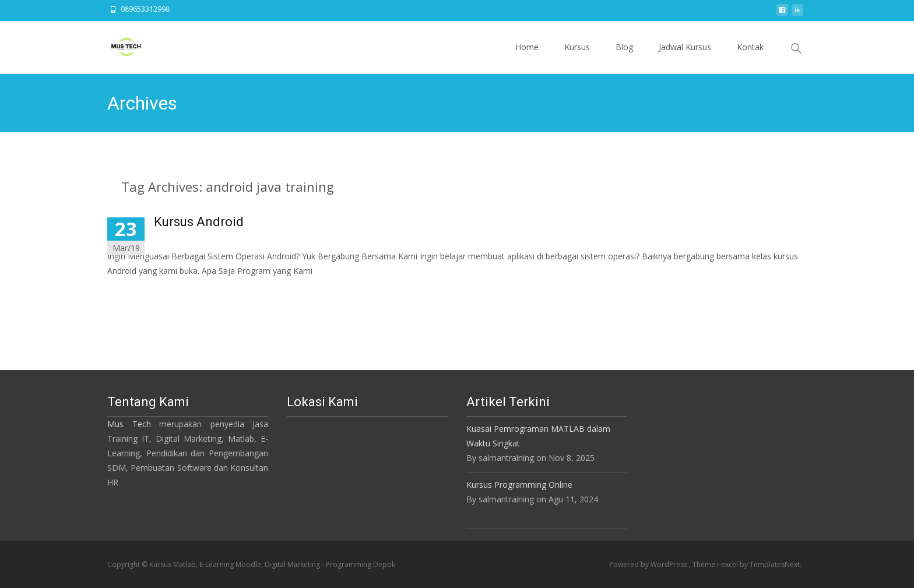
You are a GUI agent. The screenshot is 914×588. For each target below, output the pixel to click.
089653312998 (145, 9)
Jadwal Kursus (685, 57)
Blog (624, 57)
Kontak (750, 57)
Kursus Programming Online (519, 485)
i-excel (728, 564)
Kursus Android (199, 222)
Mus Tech (129, 424)
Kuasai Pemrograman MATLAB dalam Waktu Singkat (538, 436)
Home (527, 57)
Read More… (133, 292)
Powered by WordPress (649, 564)
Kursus (577, 57)
